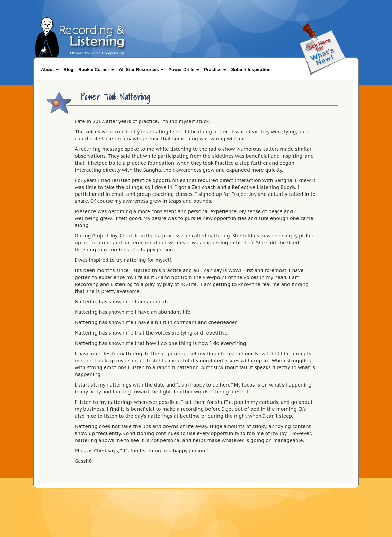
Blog (68, 70)
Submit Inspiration (251, 70)
